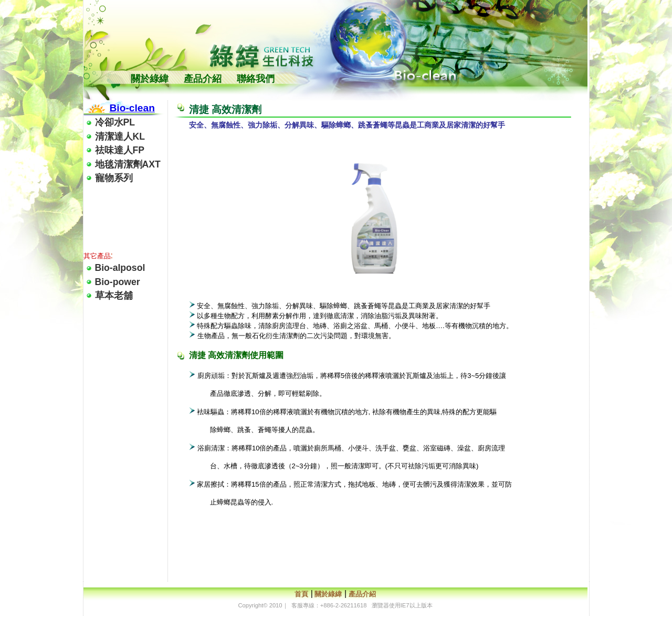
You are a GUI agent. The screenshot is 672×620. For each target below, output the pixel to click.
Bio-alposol (120, 268)
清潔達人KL (120, 136)
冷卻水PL (115, 122)
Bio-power (118, 282)
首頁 (301, 594)
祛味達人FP (120, 150)
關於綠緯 (150, 79)
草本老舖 (114, 296)
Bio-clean (132, 108)
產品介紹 (203, 79)
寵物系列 (114, 178)
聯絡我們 (256, 79)
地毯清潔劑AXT (128, 164)
